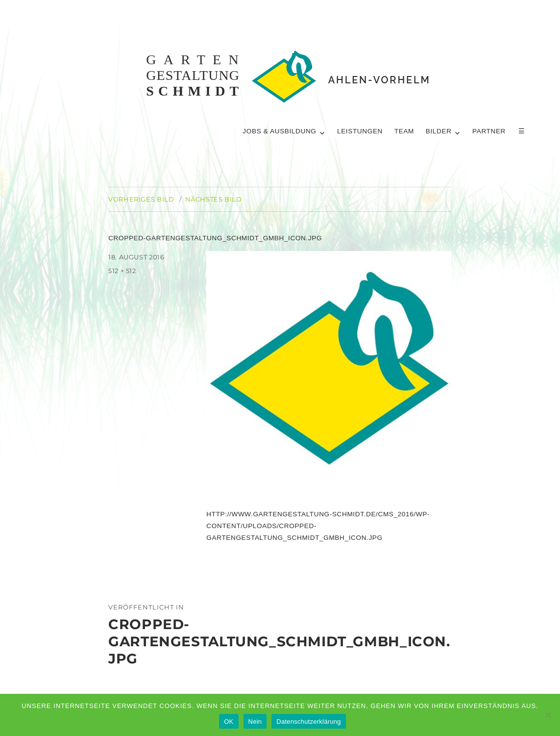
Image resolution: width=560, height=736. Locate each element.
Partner (490, 131)
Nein (255, 722)
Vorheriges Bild (141, 199)
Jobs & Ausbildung (279, 131)
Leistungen (360, 131)
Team (404, 131)
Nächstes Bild (214, 199)
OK (229, 722)
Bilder (439, 131)
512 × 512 (122, 271)
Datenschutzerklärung (308, 722)
